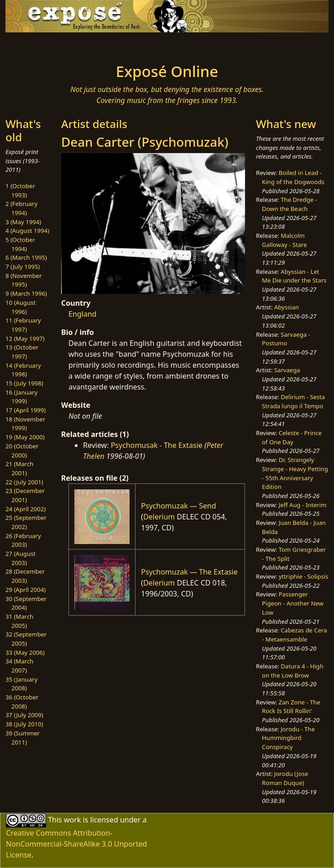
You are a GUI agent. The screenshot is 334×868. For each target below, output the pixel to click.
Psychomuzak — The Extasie (189, 572)
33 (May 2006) (25, 652)
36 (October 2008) (22, 702)
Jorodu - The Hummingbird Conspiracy (288, 738)
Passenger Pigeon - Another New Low (293, 603)
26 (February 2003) (23, 540)
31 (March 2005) (19, 621)
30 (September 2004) (26, 603)
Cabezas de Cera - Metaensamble (294, 635)
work (72, 820)
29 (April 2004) (26, 590)
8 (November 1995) (24, 280)
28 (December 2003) (25, 576)
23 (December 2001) (25, 495)
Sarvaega (287, 370)
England (82, 314)
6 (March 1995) (26, 257)
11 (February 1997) (23, 325)
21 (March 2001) (19, 468)
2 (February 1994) (21, 208)
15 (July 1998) (24, 383)
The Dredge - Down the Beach (290, 204)
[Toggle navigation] (68, 45)
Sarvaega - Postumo (286, 339)
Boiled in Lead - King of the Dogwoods (293, 177)
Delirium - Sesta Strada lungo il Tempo (293, 401)
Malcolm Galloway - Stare (284, 240)
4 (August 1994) (27, 231)
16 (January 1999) (21, 397)
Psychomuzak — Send (179, 506)
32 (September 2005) (26, 639)
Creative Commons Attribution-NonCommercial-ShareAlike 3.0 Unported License (76, 844)
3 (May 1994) (23, 222)
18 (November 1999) (25, 424)
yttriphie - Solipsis (304, 576)
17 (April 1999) (26, 410)
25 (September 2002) (26, 522)
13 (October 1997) (22, 352)
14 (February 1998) (23, 370)
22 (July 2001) (24, 482)
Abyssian (287, 307)
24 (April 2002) (26, 509)
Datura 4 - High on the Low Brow (293, 671)
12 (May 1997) (25, 339)
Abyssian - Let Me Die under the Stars (294, 276)
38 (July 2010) (24, 724)
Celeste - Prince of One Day (292, 437)
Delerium (159, 517)
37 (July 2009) (24, 715)
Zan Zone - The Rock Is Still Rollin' (291, 707)
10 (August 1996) (21, 307)
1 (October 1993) (20, 190)
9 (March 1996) (26, 293)
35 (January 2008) (21, 684)
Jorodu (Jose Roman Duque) (285, 778)
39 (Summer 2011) (23, 738)
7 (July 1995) (23, 267)
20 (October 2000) (22, 451)
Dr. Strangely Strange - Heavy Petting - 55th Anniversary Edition (295, 473)
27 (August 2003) (21, 558)
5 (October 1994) (20, 244)
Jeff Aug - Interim (303, 505)
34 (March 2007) (19, 666)
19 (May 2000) (25, 437)
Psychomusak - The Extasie (157, 445)
